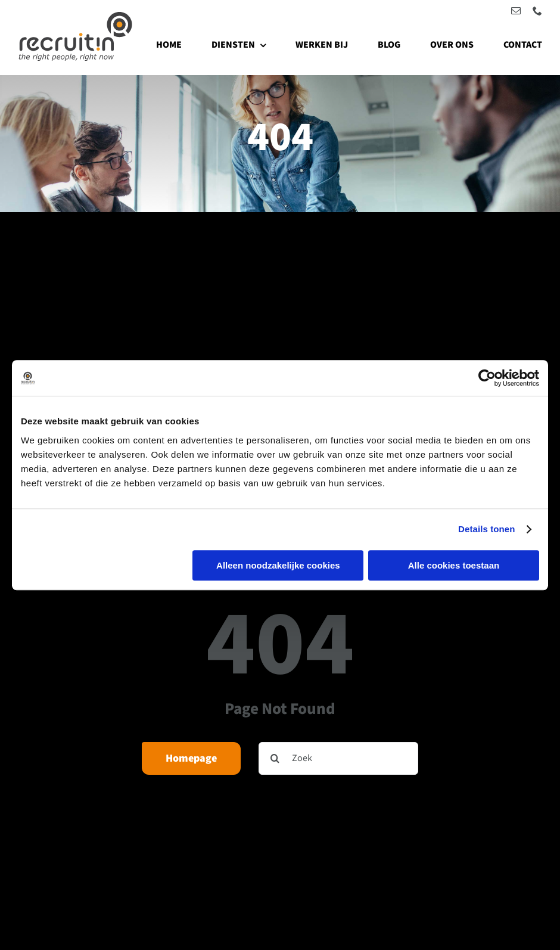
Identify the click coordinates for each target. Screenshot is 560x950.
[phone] (537, 11)
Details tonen (486, 529)
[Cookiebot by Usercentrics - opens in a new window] (487, 378)
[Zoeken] (275, 758)
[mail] (516, 11)
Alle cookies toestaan (454, 565)
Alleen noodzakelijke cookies (278, 565)
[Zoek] (338, 758)
